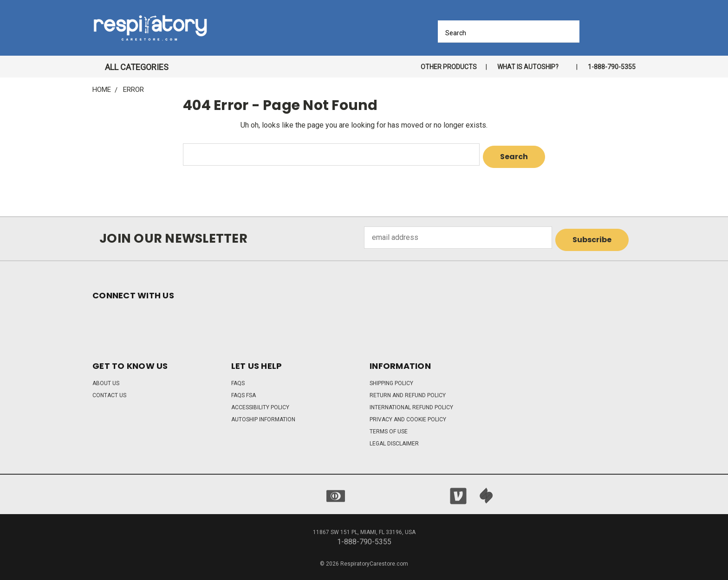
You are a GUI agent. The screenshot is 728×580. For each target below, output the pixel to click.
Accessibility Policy (260, 403)
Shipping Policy (391, 379)
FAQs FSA (244, 391)
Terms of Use (389, 427)
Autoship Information (263, 415)
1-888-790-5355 (612, 67)
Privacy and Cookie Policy (408, 415)
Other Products (449, 67)
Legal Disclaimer (394, 439)
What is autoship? (528, 67)
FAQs (238, 379)
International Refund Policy (411, 403)
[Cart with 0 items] (632, 30)
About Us (106, 379)
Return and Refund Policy (408, 391)
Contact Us (109, 391)
